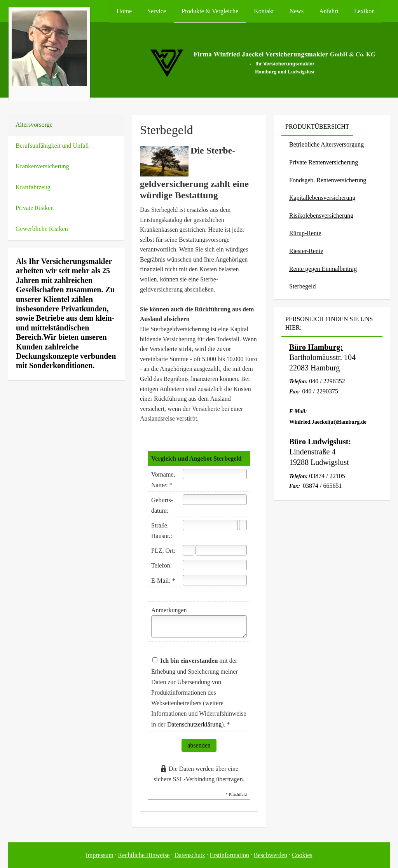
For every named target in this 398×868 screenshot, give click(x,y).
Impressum (100, 855)
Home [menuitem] (124, 11)
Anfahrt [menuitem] (329, 11)
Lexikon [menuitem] (364, 11)
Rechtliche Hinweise (144, 855)
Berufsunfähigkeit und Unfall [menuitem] (52, 146)
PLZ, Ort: (163, 551)
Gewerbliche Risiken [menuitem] (42, 229)
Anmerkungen (169, 610)
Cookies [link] (302, 855)
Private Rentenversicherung (324, 162)
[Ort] (221, 550)
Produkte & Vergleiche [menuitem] (210, 11)
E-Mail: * (163, 581)
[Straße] (210, 525)
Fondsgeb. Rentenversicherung (328, 180)
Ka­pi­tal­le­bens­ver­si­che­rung (322, 198)
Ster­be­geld (302, 286)
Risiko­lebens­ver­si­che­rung (321, 216)
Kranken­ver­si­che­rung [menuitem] (42, 166)
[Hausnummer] (243, 525)
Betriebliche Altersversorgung (326, 144)
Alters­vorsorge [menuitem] (34, 125)
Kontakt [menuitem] (264, 11)
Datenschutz (189, 855)
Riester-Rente (306, 251)
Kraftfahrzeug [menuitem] (33, 187)
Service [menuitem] (157, 11)
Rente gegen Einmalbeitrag (323, 269)
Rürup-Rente (305, 233)
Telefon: (161, 565)
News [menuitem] (297, 11)
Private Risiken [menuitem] (35, 208)
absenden (199, 745)
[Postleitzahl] (189, 550)
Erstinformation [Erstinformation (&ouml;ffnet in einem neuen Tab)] (230, 855)
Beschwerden (271, 855)
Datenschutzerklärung (194, 724)
